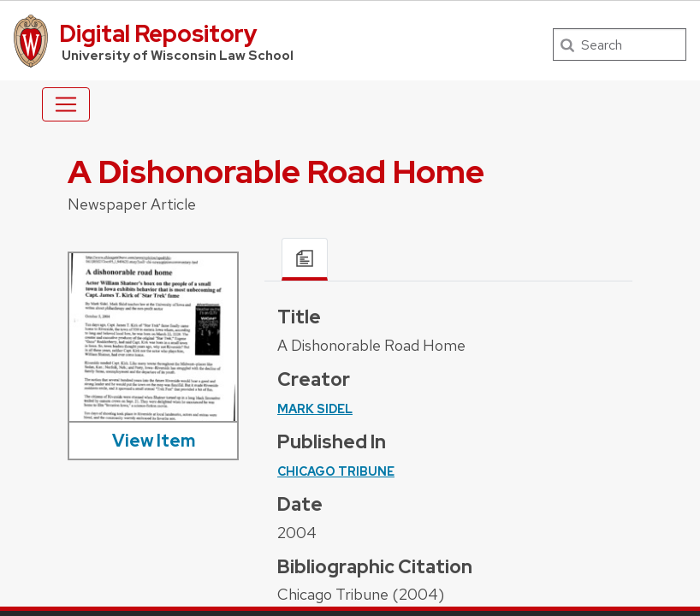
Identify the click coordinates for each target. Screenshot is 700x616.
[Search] (620, 44)
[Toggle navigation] (66, 104)
